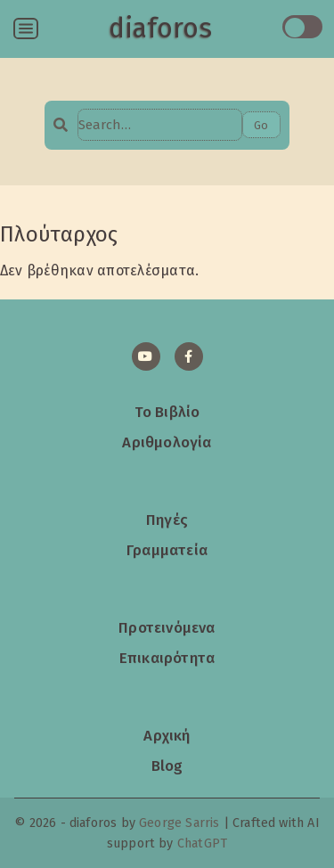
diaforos (160, 29)
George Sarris (179, 823)
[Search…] (159, 125)
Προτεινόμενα (167, 627)
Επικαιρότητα (167, 658)
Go (261, 125)
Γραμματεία (167, 550)
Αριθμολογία (167, 442)
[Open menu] (26, 29)
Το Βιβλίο (167, 412)
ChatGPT (202, 843)
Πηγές (167, 520)
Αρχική (167, 735)
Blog (167, 766)
